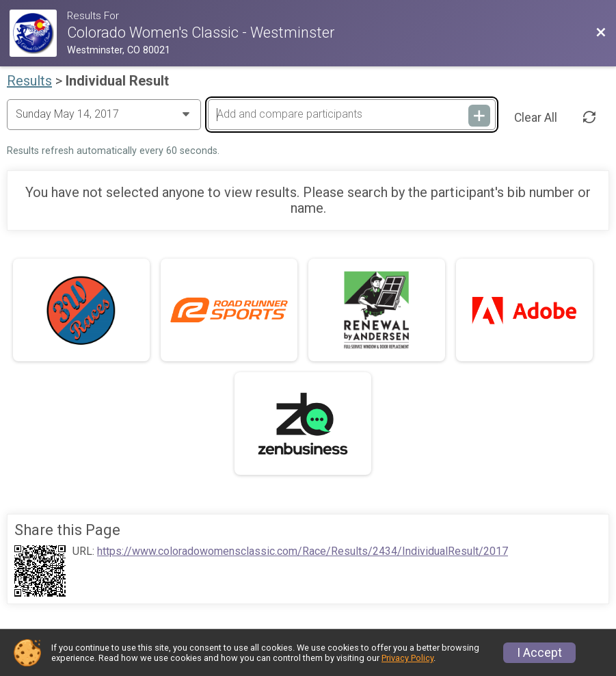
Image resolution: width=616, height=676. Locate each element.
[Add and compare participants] (352, 114)
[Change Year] (104, 114)
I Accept (539, 653)
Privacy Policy (407, 658)
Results (29, 81)
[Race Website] (38, 33)
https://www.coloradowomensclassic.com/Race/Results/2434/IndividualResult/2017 (303, 551)
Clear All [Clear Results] (536, 118)
